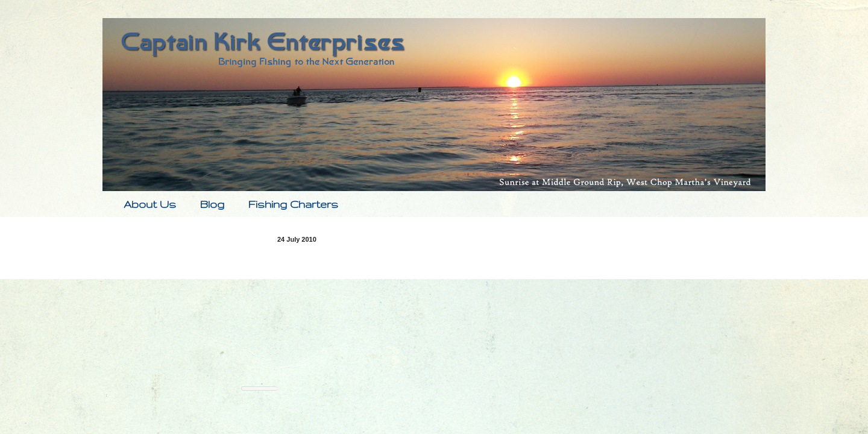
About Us (150, 204)
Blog (212, 204)
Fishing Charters (293, 204)
